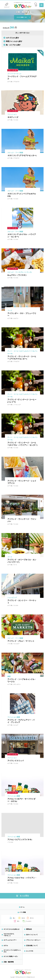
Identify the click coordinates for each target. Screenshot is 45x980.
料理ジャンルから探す (13, 41)
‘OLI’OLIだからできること (9, 935)
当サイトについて (32, 935)
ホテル (6, 946)
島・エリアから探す (12, 45)
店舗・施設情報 (9, 962)
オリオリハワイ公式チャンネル (12, 951)
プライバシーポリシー (33, 940)
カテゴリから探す (11, 38)
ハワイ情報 (22, 912)
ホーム (22, 907)
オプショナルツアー (10, 940)
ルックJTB (30, 951)
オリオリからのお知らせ (12, 929)
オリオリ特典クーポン (22, 17)
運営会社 (29, 929)
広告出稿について (32, 946)
